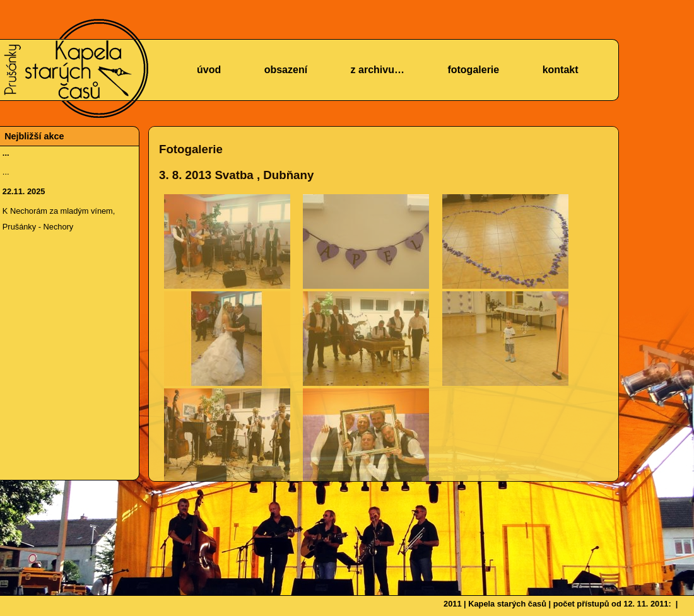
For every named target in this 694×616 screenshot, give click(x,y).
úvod (209, 70)
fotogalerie (473, 70)
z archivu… (378, 70)
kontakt (561, 70)
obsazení (286, 70)
